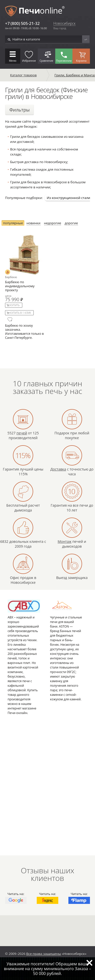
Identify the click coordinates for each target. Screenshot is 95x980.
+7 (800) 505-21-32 (22, 24)
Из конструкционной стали (69, 198)
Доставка (58, 469)
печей (22, 433)
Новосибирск (64, 24)
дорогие (71, 223)
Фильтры (20, 110)
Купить (15, 305)
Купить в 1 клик (21, 313)
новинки (34, 223)
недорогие (53, 223)
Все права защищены (44, 954)
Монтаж (64, 541)
